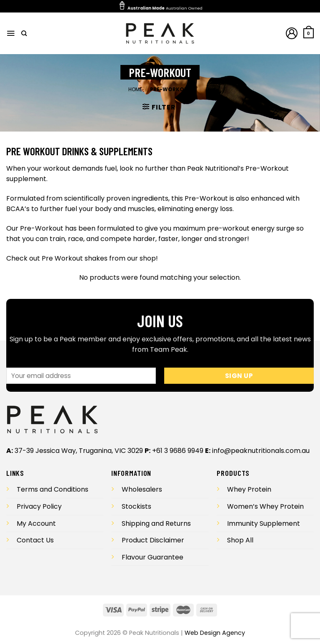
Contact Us (35, 540)
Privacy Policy (39, 506)
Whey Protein (249, 489)
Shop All (240, 540)
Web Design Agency (215, 633)
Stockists (136, 506)
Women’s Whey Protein (265, 506)
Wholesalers (142, 489)
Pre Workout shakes (75, 258)
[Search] (24, 33)
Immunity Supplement (264, 523)
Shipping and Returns (156, 523)
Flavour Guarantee (152, 557)
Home (135, 89)
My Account (36, 523)
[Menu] (11, 33)
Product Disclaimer (153, 540)
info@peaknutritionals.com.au (261, 451)
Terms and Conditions (52, 489)
